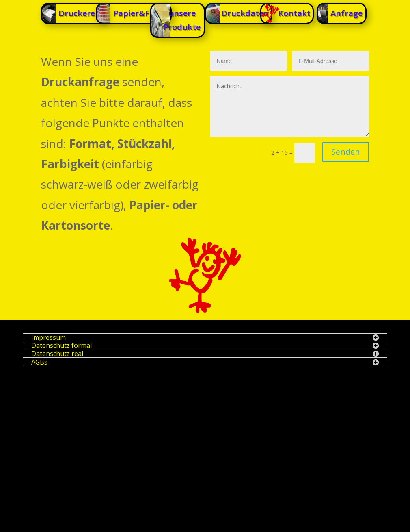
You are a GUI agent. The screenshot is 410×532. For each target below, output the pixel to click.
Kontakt (294, 13)
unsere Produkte (182, 20)
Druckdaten (245, 13)
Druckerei (78, 13)
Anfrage (346, 13)
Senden (346, 152)
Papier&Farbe (140, 13)
